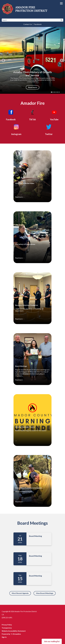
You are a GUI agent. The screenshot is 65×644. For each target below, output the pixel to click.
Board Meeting (35, 536)
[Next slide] (62, 60)
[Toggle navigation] (61, 3)
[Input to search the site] (32, 20)
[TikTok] (32, 115)
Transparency (7, 628)
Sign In (4, 637)
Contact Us (28, 24)
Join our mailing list (52, 641)
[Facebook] (11, 115)
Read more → (20, 197)
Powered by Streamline (11, 634)
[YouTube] (54, 115)
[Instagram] (16, 129)
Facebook (38, 24)
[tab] (51, 92)
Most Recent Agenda (20, 593)
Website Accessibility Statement (14, 631)
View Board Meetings (45, 593)
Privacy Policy (7, 625)
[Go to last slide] (3, 60)
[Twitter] (49, 129)
